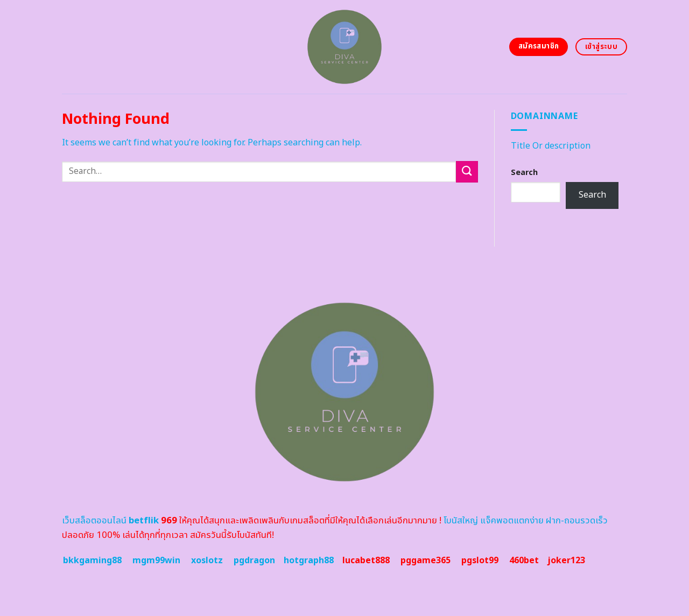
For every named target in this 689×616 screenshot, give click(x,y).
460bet (524, 561)
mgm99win (156, 561)
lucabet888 (366, 561)
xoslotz (207, 561)
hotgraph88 (309, 561)
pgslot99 (480, 561)
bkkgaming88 (92, 561)
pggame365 (426, 561)
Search (524, 173)
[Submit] (467, 171)
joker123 (566, 561)
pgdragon (254, 561)
